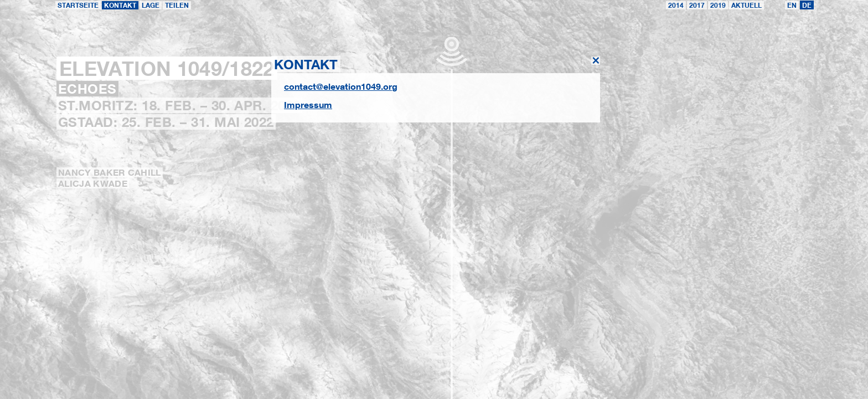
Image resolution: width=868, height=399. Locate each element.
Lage (151, 5)
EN (792, 5)
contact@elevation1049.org (341, 86)
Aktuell (746, 5)
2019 (718, 5)
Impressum (308, 105)
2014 (676, 5)
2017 (697, 5)
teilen (177, 5)
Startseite (78, 5)
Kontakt (120, 5)
